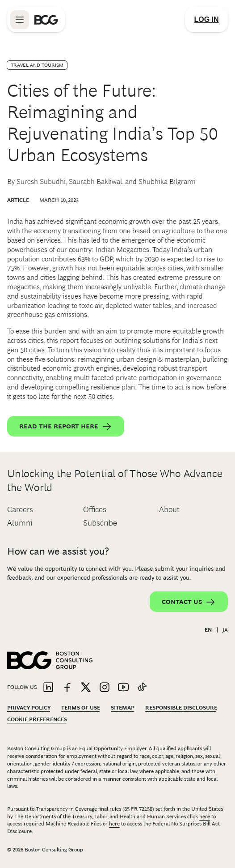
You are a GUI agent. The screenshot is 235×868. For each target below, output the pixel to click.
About (169, 509)
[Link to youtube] (123, 688)
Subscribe (100, 523)
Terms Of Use (81, 708)
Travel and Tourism (37, 65)
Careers (20, 509)
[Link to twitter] (86, 688)
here (205, 817)
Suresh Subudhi (41, 182)
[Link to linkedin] (48, 688)
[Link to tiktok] (142, 688)
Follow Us (22, 687)
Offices (95, 509)
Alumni (20, 523)
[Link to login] (206, 20)
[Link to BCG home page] (46, 20)
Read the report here (66, 427)
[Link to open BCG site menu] (20, 20)
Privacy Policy (29, 708)
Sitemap (123, 708)
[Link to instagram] (105, 688)
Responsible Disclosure (181, 708)
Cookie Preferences (37, 719)
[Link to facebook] (67, 688)
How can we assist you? (58, 551)
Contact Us (189, 602)
